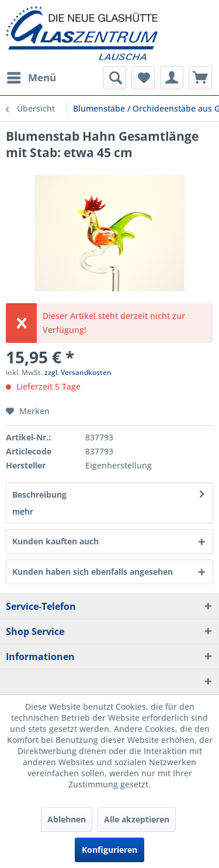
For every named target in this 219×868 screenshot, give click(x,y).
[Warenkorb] (200, 78)
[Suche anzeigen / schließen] (114, 78)
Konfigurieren (109, 850)
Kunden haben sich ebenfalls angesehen (93, 572)
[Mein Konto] (172, 78)
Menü (32, 76)
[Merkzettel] (143, 78)
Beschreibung (39, 494)
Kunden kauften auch (55, 541)
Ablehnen (67, 819)
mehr (23, 511)
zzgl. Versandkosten (78, 372)
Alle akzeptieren (137, 819)
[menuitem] (31, 78)
